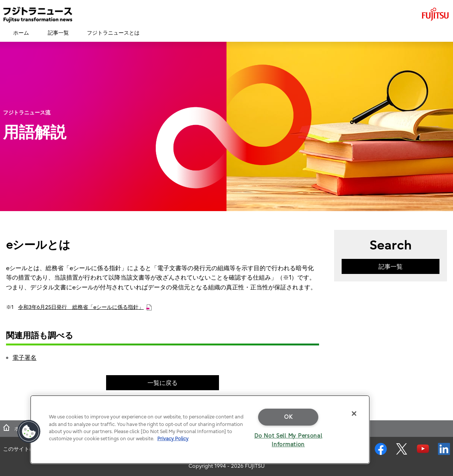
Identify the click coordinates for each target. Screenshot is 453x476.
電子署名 (24, 357)
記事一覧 (58, 33)
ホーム (21, 33)
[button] (29, 432)
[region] (200, 430)
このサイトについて (27, 449)
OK (288, 417)
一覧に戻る (163, 383)
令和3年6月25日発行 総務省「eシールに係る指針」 (85, 307)
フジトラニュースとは (113, 33)
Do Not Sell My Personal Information (288, 440)
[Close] (354, 414)
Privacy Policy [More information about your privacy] (173, 438)
